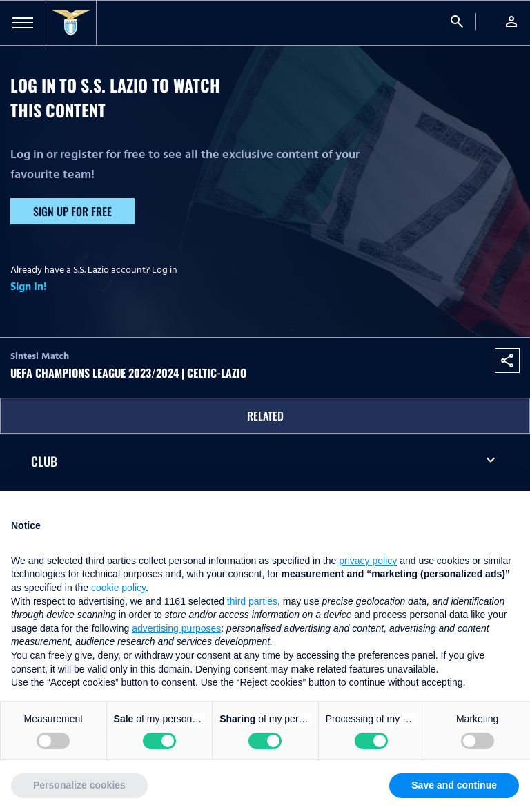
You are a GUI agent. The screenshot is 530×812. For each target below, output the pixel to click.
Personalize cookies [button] (79, 785)
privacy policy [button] (368, 561)
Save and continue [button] (454, 785)
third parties (252, 601)
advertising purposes (176, 628)
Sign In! (29, 287)
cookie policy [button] (118, 588)
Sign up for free (72, 211)
